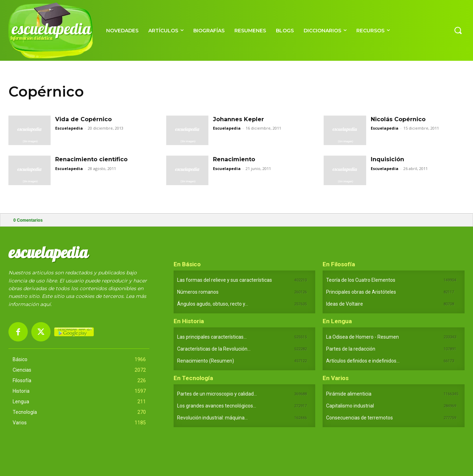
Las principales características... (212, 337)
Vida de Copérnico (83, 119)
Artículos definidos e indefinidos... (363, 361)
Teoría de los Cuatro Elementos (361, 280)
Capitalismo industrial (350, 406)
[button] (458, 30)
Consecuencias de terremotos (359, 418)
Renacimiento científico (91, 159)
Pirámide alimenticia (349, 394)
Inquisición (387, 159)
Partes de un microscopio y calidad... (217, 394)
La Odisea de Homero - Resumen (362, 337)
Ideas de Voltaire (345, 304)
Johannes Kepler (238, 119)
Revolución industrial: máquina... (212, 418)
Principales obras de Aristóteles (361, 292)
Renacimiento (234, 159)
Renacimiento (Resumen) (206, 361)
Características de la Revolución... (214, 349)
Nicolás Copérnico (398, 119)
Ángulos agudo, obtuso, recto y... (213, 304)
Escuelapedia (69, 128)
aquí (45, 304)
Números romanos (198, 292)
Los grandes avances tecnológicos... (217, 406)
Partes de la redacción (351, 349)
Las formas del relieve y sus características (225, 280)
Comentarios (28, 220)
